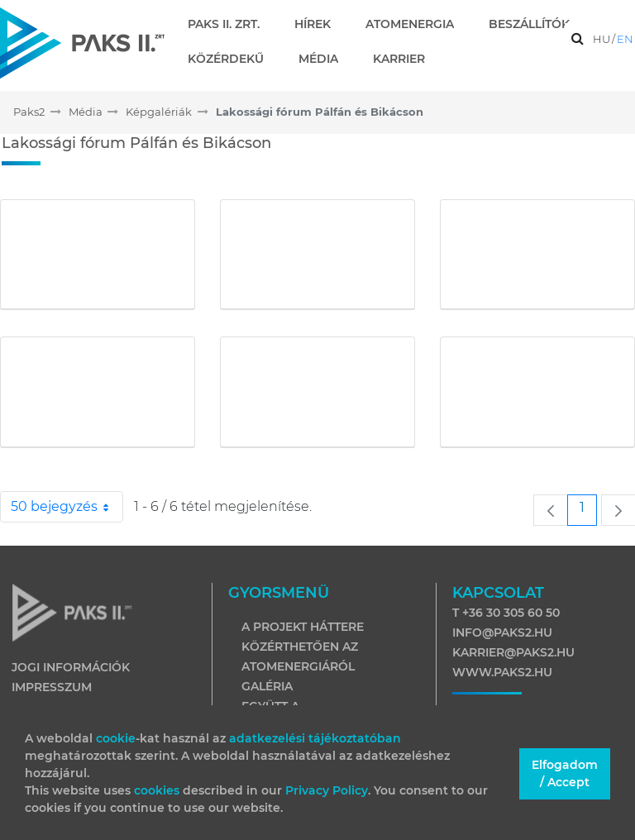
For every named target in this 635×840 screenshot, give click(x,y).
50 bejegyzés (67, 507)
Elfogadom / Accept (565, 773)
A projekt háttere (303, 627)
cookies (158, 790)
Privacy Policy (327, 790)
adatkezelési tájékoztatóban (315, 738)
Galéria (267, 686)
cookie (116, 738)
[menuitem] (230, 24)
